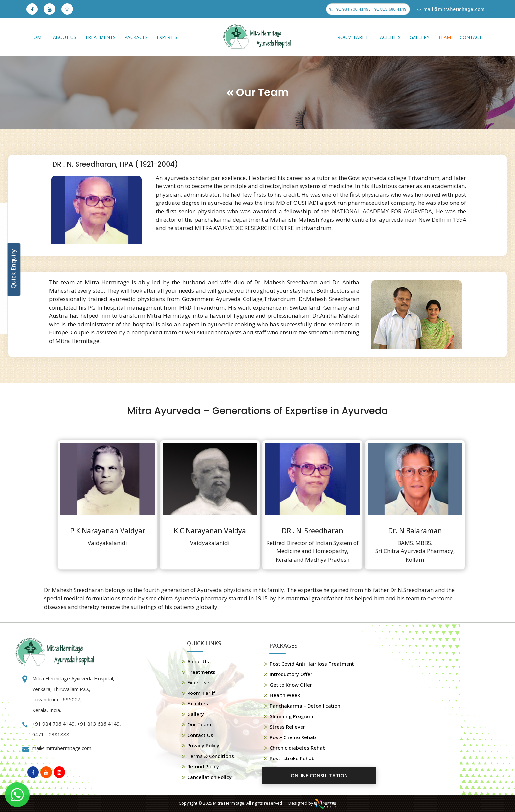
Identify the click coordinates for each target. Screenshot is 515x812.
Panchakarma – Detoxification (305, 706)
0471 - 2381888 (51, 734)
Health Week (285, 695)
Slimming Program (291, 716)
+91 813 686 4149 (389, 9)
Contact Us (200, 735)
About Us (65, 37)
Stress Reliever (287, 727)
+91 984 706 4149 (351, 9)
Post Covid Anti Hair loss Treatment (312, 664)
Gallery (419, 37)
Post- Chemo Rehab (293, 737)
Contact (471, 37)
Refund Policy (203, 766)
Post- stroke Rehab (292, 758)
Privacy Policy (203, 745)
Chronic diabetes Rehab (298, 748)
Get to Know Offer (291, 685)
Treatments (100, 37)
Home (37, 37)
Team (445, 37)
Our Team (199, 724)
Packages (136, 37)
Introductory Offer (291, 674)
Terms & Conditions (211, 756)
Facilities (389, 37)
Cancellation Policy (209, 777)
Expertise (168, 37)
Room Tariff (353, 37)
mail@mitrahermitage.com (453, 9)
